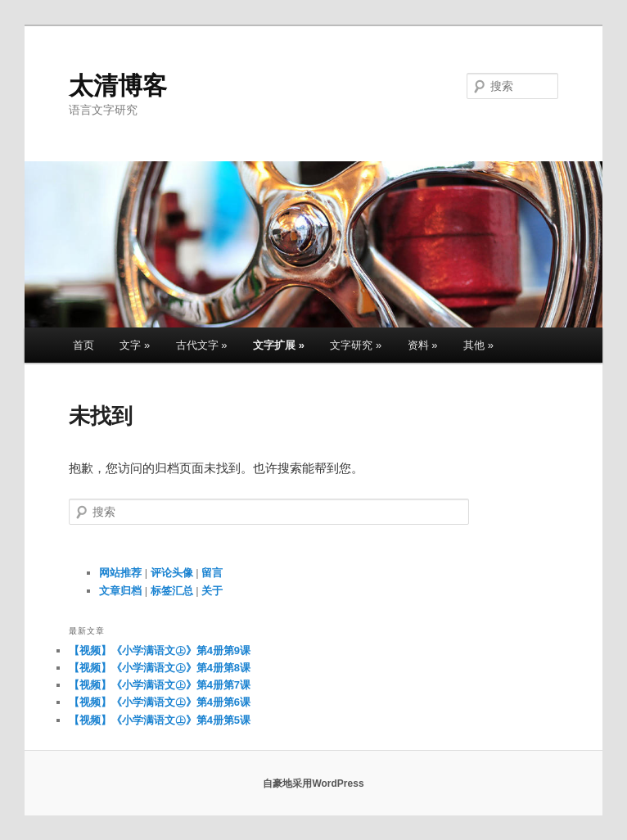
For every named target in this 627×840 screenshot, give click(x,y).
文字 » (135, 345)
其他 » (478, 345)
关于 (212, 591)
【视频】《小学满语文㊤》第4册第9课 (160, 650)
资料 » (423, 345)
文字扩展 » (279, 345)
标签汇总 (172, 591)
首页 (83, 345)
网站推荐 (120, 573)
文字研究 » (356, 345)
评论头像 (172, 573)
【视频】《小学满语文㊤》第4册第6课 (160, 702)
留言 (212, 573)
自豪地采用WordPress (313, 784)
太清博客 (118, 86)
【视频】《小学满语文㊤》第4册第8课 (160, 668)
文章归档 (120, 591)
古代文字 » (202, 345)
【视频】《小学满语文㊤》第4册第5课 (160, 720)
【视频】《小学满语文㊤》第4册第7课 (160, 685)
